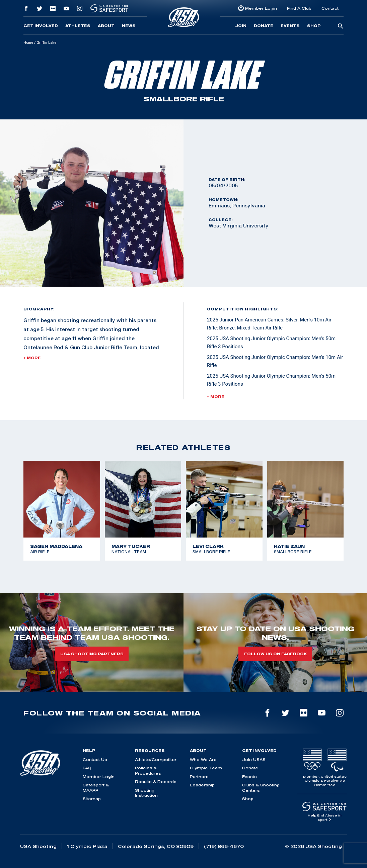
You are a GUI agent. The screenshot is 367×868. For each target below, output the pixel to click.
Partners (199, 777)
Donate (264, 26)
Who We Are (203, 759)
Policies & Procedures (148, 770)
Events (290, 26)
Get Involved (41, 26)
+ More (32, 358)
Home (28, 42)
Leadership (202, 785)
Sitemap (92, 799)
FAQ (87, 768)
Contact (330, 8)
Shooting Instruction (146, 793)
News (129, 26)
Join (241, 26)
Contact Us (95, 759)
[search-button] (341, 26)
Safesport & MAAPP (96, 787)
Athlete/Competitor (156, 759)
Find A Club (299, 8)
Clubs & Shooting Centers (261, 787)
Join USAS (254, 759)
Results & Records (156, 782)
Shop (314, 26)
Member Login (261, 8)
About (106, 26)
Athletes (78, 26)
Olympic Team (206, 768)
